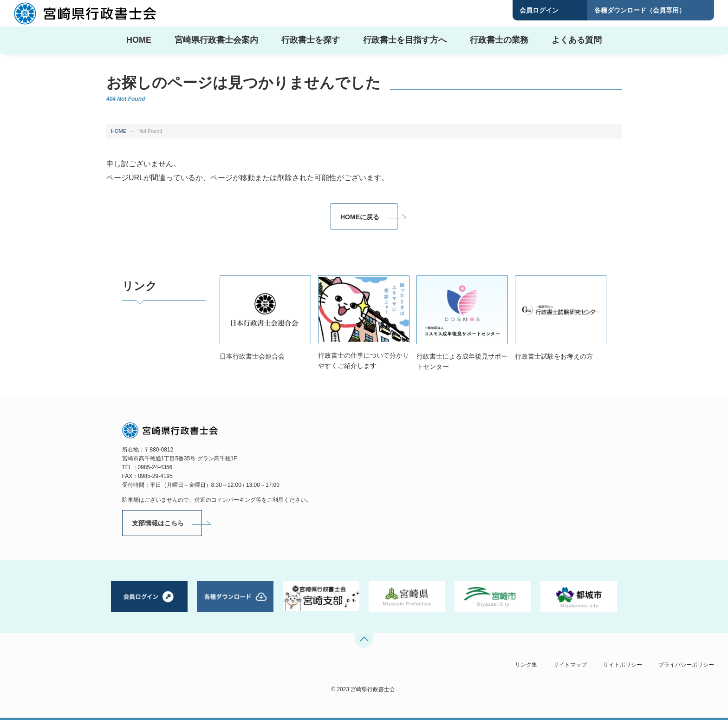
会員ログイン (539, 10)
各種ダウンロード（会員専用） (640, 10)
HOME (119, 131)
